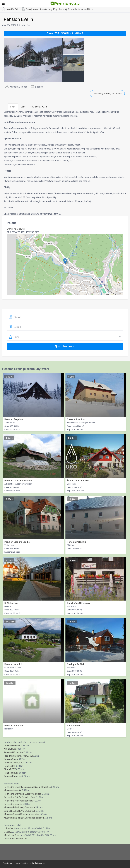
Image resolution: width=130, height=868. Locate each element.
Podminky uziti (39, 863)
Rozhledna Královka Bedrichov (18, 801)
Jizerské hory (46, 9)
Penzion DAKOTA (12, 746)
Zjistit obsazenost (65, 346)
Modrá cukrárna (12, 835)
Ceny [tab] (23, 107)
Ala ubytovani (10, 749)
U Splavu (8, 832)
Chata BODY (10, 769)
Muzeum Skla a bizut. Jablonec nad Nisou (24, 818)
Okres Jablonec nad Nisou (81, 9)
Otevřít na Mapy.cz (16, 229)
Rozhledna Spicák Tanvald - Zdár (20, 797)
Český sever (32, 9)
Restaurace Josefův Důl (15, 839)
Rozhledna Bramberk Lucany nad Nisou (23, 794)
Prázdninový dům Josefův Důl (18, 756)
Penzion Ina (10, 766)
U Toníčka (9, 828)
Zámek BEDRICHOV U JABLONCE (20, 811)
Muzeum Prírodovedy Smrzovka (19, 807)
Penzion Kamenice (13, 776)
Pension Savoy (11, 759)
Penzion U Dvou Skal (14, 752)
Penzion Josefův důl (14, 763)
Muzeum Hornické (13, 790)
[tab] (39, 107)
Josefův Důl (12, 9)
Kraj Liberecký (60, 9)
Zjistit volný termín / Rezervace (107, 94)
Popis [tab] (13, 107)
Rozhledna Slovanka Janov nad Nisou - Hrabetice (27, 787)
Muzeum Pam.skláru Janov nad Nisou (22, 814)
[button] (65, 261)
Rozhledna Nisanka (13, 804)
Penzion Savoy (11, 773)
